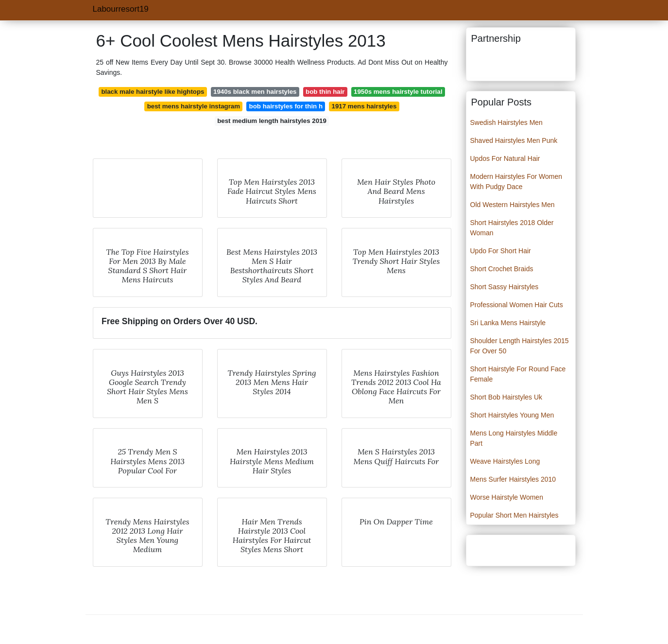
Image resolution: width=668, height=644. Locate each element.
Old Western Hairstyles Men (513, 205)
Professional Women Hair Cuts (517, 305)
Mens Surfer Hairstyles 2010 (513, 479)
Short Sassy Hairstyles (505, 287)
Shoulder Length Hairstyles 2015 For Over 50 (520, 346)
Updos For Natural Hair (505, 158)
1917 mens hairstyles (364, 106)
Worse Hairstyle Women (507, 497)
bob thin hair (325, 92)
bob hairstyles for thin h (286, 106)
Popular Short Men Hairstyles (514, 515)
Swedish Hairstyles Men (506, 122)
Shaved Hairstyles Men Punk (514, 140)
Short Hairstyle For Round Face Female (518, 374)
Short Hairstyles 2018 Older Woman (512, 228)
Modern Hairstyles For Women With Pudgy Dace (516, 182)
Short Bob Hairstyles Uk (506, 397)
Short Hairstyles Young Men (512, 415)
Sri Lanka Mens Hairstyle (508, 323)
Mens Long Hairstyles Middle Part (514, 438)
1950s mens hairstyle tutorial (398, 92)
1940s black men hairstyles (255, 92)
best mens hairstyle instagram (194, 106)
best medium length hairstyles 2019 (272, 121)
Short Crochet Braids (502, 269)
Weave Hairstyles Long (505, 461)
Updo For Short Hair (501, 251)
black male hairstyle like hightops (153, 92)
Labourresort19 (121, 9)
